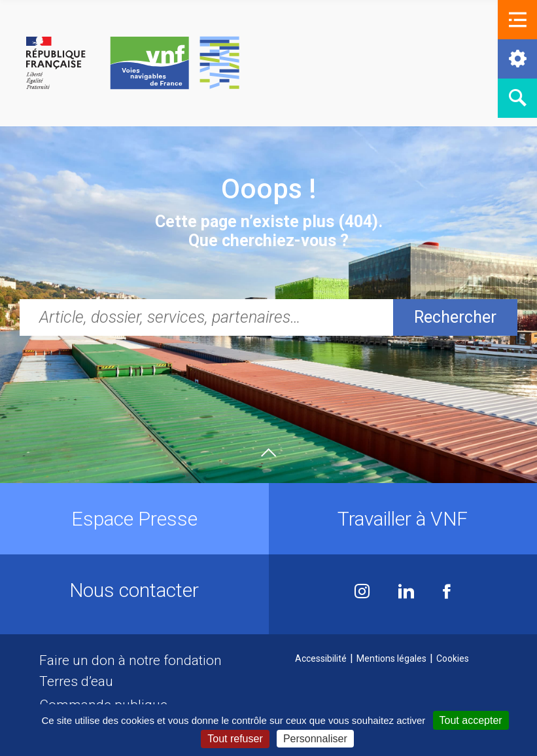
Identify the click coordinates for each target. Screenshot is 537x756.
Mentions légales (391, 658)
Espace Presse (134, 519)
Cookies (453, 658)
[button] (517, 20)
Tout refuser (235, 739)
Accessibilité (321, 658)
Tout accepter (471, 720)
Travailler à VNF (403, 519)
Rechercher (455, 317)
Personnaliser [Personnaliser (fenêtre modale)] (315, 739)
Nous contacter (134, 590)
